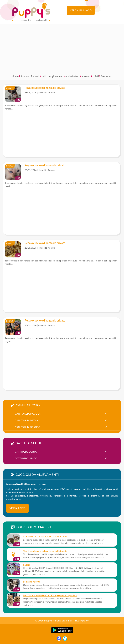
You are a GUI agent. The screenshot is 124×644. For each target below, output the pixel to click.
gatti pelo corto (26, 452)
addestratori (72, 76)
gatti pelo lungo (26, 458)
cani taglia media (26, 420)
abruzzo (86, 76)
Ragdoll (27, 565)
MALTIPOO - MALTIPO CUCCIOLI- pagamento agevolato (50, 595)
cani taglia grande (27, 427)
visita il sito (17, 508)
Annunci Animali (30, 76)
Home (15, 76)
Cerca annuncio (81, 10)
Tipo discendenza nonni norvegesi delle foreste (45, 551)
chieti (96, 76)
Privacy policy (81, 620)
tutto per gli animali (52, 76)
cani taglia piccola (28, 414)
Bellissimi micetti (31, 582)
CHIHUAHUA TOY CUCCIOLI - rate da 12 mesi (45, 537)
